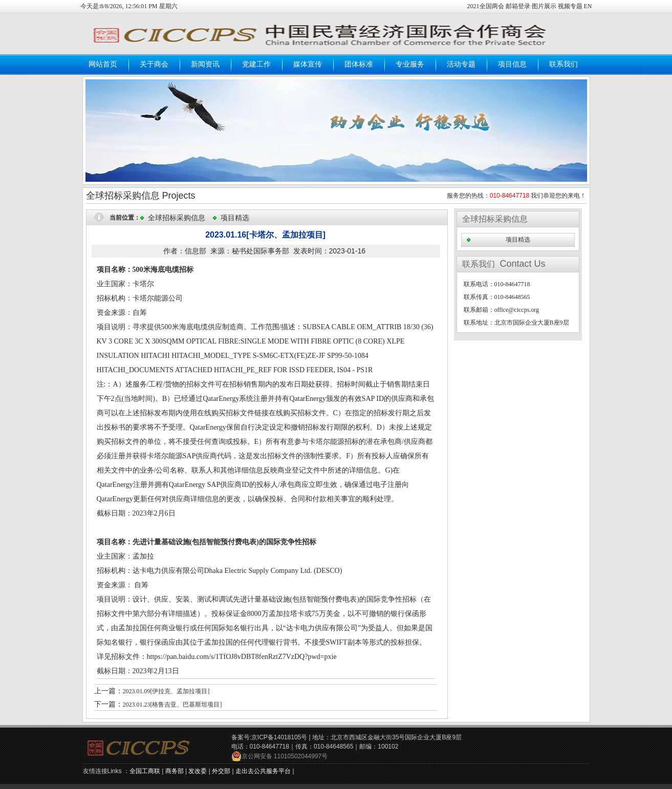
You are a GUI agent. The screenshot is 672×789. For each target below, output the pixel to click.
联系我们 (563, 64)
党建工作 (256, 64)
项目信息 (512, 64)
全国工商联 (145, 771)
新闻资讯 (205, 64)
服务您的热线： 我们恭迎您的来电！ (517, 196)
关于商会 (154, 64)
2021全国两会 (486, 6)
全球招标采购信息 (177, 218)
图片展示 (544, 6)
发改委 (198, 771)
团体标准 (359, 64)
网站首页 (103, 64)
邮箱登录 (519, 6)
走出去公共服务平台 (263, 771)
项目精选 (235, 218)
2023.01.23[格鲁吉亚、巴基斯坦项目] (172, 705)
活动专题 (461, 64)
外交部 (221, 771)
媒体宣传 (308, 64)
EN (588, 6)
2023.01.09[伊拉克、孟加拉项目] (166, 691)
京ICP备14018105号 (279, 737)
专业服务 (410, 64)
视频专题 (570, 6)
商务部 (175, 771)
